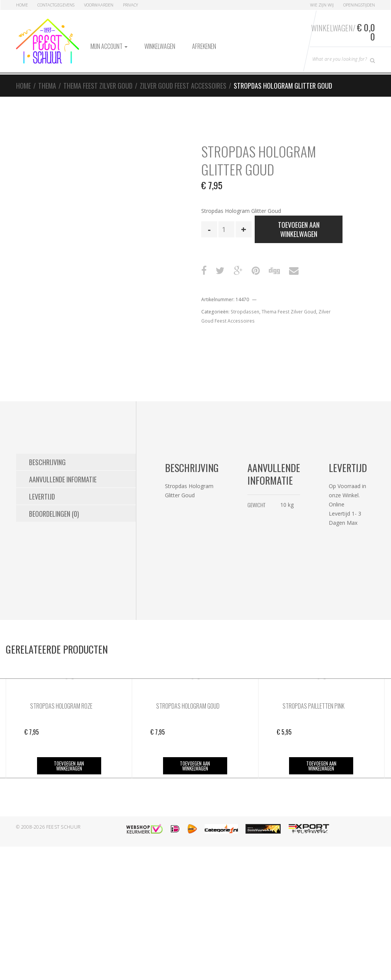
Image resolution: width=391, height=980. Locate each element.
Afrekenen (204, 46)
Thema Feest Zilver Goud (98, 86)
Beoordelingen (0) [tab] (54, 514)
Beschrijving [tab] (47, 462)
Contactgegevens (56, 5)
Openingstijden (359, 5)
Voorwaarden (99, 5)
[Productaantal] (226, 229)
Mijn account (109, 46)
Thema (47, 86)
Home (22, 5)
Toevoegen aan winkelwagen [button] (69, 766)
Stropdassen (245, 312)
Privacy (130, 5)
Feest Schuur (64, 827)
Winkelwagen (160, 46)
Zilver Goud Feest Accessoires (183, 86)
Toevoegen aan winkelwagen (299, 229)
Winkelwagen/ (343, 32)
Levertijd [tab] (42, 496)
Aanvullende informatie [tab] (63, 479)
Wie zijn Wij (322, 5)
